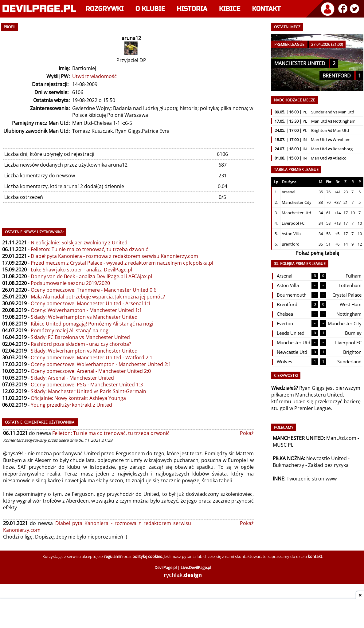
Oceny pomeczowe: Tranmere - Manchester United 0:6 (94, 290)
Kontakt (266, 9)
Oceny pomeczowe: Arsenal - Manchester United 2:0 (91, 371)
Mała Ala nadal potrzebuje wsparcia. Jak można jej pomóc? (98, 297)
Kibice (230, 9)
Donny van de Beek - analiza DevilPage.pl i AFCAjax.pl (91, 276)
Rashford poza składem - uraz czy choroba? (81, 344)
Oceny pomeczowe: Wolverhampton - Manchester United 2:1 (101, 364)
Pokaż (247, 433)
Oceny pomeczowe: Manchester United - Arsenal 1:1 (91, 303)
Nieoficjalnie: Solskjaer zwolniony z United (79, 243)
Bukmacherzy (288, 465)
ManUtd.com (341, 438)
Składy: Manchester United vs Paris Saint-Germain (88, 391)
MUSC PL (283, 445)
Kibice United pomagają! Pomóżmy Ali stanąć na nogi (92, 324)
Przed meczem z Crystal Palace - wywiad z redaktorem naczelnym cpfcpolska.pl (122, 263)
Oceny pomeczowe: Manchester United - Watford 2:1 (92, 357)
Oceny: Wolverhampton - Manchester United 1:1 (86, 310)
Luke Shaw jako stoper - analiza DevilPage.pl (81, 270)
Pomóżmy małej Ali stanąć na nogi (70, 330)
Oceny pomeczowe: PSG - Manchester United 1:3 (87, 385)
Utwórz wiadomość (94, 76)
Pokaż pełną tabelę (317, 253)
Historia (192, 9)
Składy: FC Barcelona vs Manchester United (80, 337)
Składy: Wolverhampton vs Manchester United (84, 317)
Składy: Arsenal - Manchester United (72, 378)
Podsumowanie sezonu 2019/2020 (70, 283)
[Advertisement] (182, 614)
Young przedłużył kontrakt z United (71, 405)
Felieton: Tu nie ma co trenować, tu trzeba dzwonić (89, 249)
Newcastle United (327, 458)
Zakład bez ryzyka (328, 465)
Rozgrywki (105, 9)
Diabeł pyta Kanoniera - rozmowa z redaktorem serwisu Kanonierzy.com (114, 256)
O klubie (150, 9)
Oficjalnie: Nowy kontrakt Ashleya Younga (78, 398)
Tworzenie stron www (312, 479)
